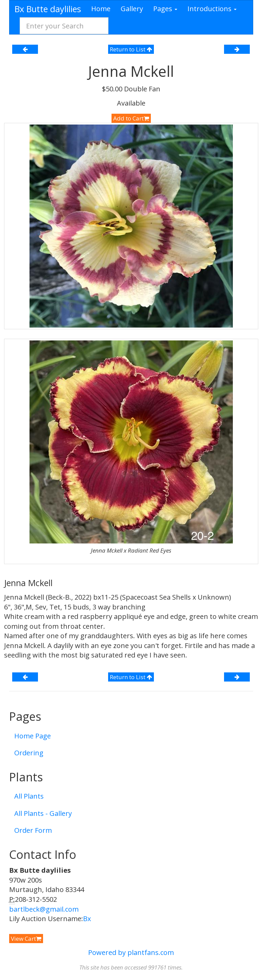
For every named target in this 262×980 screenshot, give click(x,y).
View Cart (26, 939)
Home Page (33, 736)
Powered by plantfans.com (131, 952)
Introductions (212, 9)
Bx (87, 919)
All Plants (29, 796)
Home (101, 9)
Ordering (29, 753)
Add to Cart (131, 118)
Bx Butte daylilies (48, 9)
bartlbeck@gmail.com (44, 909)
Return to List (131, 49)
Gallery (132, 9)
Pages (165, 9)
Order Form (33, 830)
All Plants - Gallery (43, 813)
